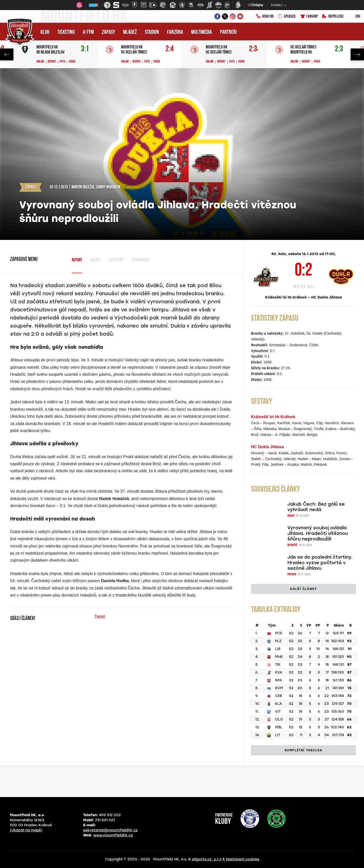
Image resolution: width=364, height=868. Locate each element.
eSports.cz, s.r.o (207, 859)
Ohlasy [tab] (96, 260)
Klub (45, 32)
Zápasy (108, 32)
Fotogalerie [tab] (141, 260)
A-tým (88, 32)
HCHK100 (265, 17)
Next (357, 54)
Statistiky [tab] (116, 260)
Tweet (100, 616)
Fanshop (309, 17)
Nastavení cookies (243, 859)
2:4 (170, 49)
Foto (62, 62)
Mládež (130, 32)
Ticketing (66, 32)
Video (72, 62)
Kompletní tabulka (303, 750)
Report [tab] (77, 260)
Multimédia (201, 32)
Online (40, 62)
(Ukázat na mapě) (26, 830)
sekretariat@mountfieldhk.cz (110, 830)
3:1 (85, 49)
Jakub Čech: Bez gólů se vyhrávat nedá (316, 507)
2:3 (254, 49)
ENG (354, 17)
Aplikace (287, 17)
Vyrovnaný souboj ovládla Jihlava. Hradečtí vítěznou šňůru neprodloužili (318, 533)
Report (52, 62)
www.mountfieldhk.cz (113, 835)
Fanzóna (175, 32)
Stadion (152, 32)
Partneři (228, 32)
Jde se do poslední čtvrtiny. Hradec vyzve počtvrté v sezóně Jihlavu (320, 563)
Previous (7, 54)
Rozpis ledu (333, 17)
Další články (303, 589)
